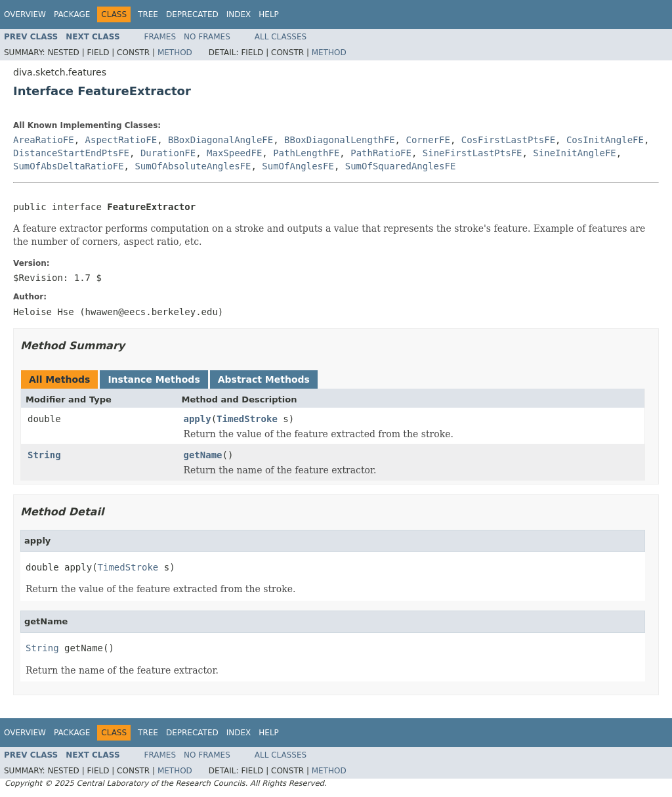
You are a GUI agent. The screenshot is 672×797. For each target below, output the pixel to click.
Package (72, 14)
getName (203, 455)
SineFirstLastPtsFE (472, 153)
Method (175, 53)
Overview (25, 14)
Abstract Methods (264, 379)
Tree (148, 14)
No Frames (207, 37)
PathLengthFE (306, 153)
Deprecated (192, 14)
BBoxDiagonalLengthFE (340, 140)
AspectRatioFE (121, 140)
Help (269, 14)
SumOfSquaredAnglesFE (401, 166)
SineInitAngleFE (574, 153)
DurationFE (168, 153)
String (44, 455)
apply (198, 419)
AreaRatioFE (44, 140)
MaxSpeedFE (234, 153)
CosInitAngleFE (605, 140)
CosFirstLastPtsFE (508, 140)
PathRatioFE (381, 153)
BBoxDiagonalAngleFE (220, 140)
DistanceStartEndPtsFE (71, 153)
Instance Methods (154, 379)
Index (239, 14)
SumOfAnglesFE (298, 166)
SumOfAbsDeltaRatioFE (69, 166)
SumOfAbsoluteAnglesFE (193, 166)
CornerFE (428, 140)
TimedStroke (247, 419)
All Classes (281, 37)
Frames (160, 37)
